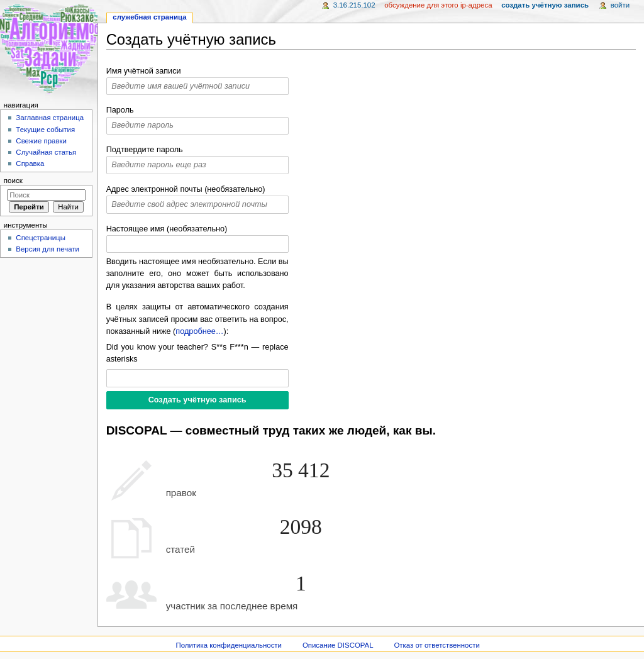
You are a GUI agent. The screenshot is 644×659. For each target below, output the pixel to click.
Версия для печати (47, 249)
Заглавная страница (50, 118)
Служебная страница (149, 17)
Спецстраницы (41, 238)
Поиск (13, 180)
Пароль (120, 110)
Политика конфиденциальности (229, 645)
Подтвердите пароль (145, 150)
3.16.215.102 (354, 5)
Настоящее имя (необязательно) (167, 229)
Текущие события (45, 130)
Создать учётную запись (545, 5)
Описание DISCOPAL (338, 645)
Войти (620, 5)
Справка (30, 163)
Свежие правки (41, 141)
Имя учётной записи (144, 71)
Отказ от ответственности (436, 645)
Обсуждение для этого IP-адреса (438, 5)
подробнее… (199, 331)
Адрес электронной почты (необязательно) (186, 189)
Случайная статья (46, 152)
